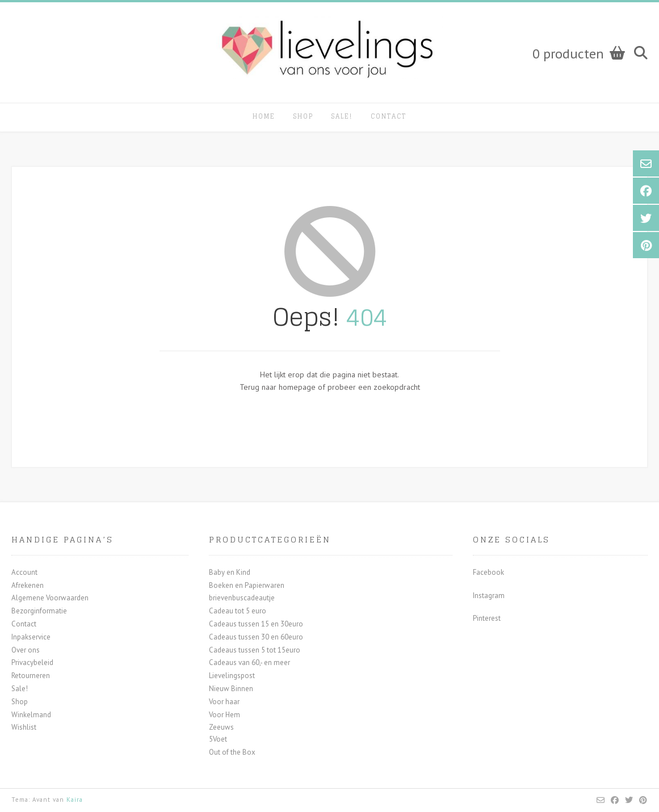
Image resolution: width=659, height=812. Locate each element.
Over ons (26, 650)
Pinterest (487, 618)
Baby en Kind (230, 572)
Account (24, 572)
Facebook (488, 572)
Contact (389, 116)
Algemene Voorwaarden (50, 598)
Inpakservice (31, 637)
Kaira (75, 800)
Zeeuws (221, 727)
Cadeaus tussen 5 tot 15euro (255, 650)
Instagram (489, 596)
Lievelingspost (232, 676)
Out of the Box (232, 752)
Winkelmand (31, 715)
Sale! (342, 116)
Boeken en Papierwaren (247, 585)
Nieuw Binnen (231, 689)
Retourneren (31, 676)
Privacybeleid (32, 662)
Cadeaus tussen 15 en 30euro (256, 624)
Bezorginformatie (39, 611)
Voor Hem (224, 715)
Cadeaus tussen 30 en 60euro (256, 637)
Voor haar (224, 702)
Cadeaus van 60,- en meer (249, 662)
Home (264, 116)
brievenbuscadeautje (242, 598)
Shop (303, 116)
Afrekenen (28, 585)
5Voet (218, 739)
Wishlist (24, 727)
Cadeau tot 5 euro (238, 611)
